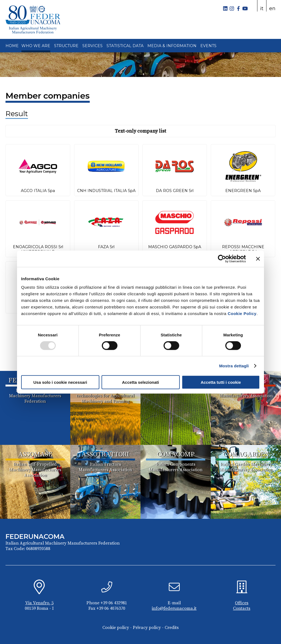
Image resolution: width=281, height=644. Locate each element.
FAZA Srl (106, 247)
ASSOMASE (35, 454)
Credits (172, 628)
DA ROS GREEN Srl (175, 191)
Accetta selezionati (140, 382)
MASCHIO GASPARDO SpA (175, 247)
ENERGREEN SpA (243, 191)
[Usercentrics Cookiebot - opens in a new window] (222, 259)
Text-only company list (140, 131)
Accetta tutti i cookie (221, 382)
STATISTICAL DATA (125, 46)
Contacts (242, 608)
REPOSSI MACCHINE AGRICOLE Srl (243, 249)
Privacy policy (147, 628)
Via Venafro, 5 (39, 603)
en (272, 8)
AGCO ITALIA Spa (38, 191)
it (262, 8)
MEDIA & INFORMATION (172, 46)
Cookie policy (116, 628)
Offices (242, 603)
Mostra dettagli (234, 366)
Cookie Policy (242, 314)
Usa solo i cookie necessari (60, 382)
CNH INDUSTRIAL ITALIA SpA (106, 191)
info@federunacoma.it (174, 608)
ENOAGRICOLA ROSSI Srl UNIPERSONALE (38, 249)
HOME (12, 46)
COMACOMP (176, 454)
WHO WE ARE (36, 46)
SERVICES (92, 46)
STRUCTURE (66, 46)
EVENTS (208, 46)
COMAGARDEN (246, 454)
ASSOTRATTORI (105, 454)
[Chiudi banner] (258, 259)
